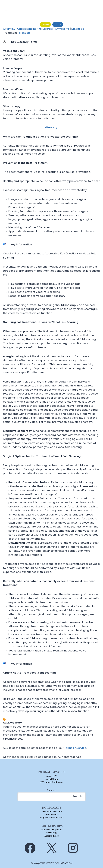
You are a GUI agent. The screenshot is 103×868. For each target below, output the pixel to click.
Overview (9, 29)
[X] (51, 848)
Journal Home (52, 779)
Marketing (51, 833)
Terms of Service (75, 748)
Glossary (51, 127)
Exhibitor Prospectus (51, 830)
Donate (45, 24)
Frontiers (25, 33)
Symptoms (62, 29)
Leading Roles (51, 836)
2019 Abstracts (51, 814)
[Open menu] (6, 11)
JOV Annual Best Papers (51, 782)
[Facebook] (30, 848)
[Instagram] (73, 848)
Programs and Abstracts (51, 817)
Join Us (58, 24)
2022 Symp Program (51, 811)
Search (51, 790)
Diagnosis (78, 29)
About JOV (51, 776)
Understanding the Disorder (36, 29)
